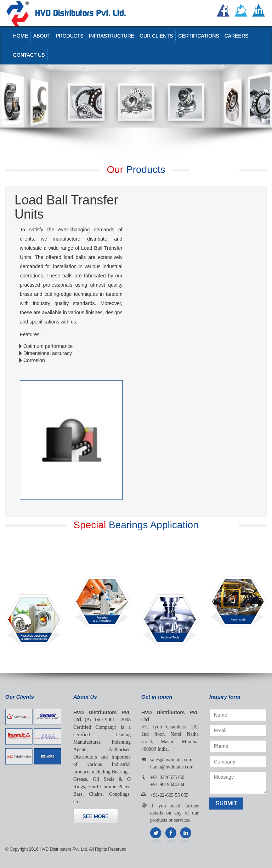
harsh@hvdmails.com (172, 767)
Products (70, 36)
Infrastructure (112, 36)
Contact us (29, 55)
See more (96, 816)
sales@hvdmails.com (171, 760)
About (42, 36)
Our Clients (156, 36)
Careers (237, 36)
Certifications (199, 36)
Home (21, 36)
